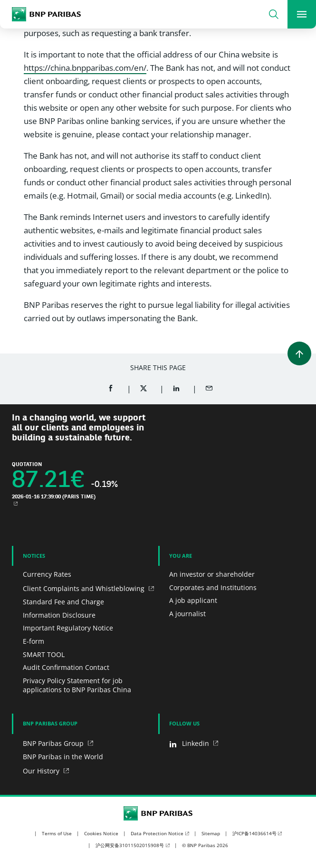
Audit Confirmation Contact (66, 667)
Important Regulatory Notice (68, 628)
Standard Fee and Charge (63, 602)
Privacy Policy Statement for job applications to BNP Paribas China (77, 685)
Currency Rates (47, 574)
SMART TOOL (44, 654)
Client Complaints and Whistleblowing (85, 588)
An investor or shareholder (212, 574)
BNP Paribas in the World (63, 757)
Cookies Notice (101, 833)
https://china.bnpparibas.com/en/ (85, 68)
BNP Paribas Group (54, 743)
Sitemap (211, 833)
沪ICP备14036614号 (254, 833)
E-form (34, 641)
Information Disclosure (59, 615)
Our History (42, 771)
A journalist (187, 614)
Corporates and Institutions (213, 587)
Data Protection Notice (157, 833)
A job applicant (193, 600)
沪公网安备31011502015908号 (130, 845)
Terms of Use (57, 833)
